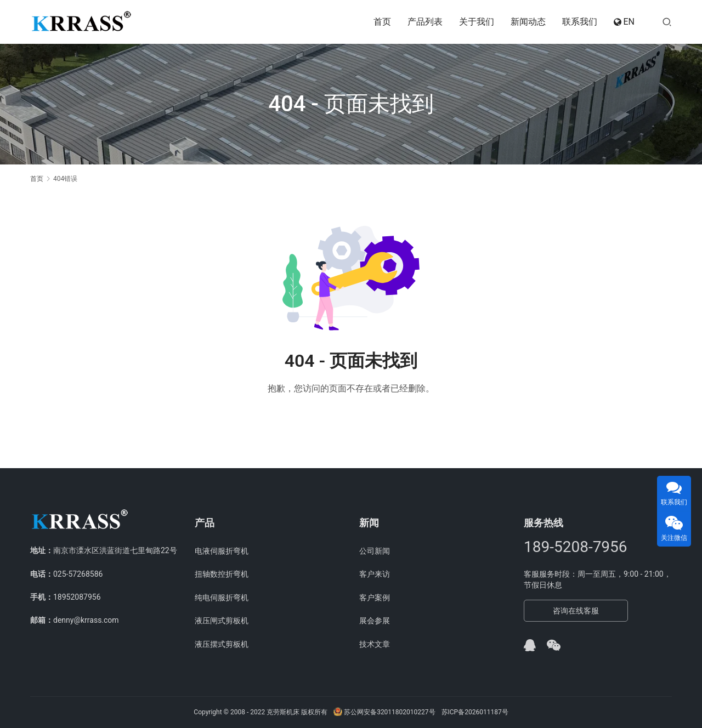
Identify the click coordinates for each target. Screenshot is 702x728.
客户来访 (375, 574)
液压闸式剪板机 (222, 621)
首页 (382, 22)
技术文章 (375, 644)
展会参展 (375, 621)
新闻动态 (528, 22)
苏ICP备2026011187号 (475, 712)
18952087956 (77, 597)
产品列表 (425, 22)
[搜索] (667, 22)
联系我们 (580, 22)
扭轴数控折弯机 (222, 574)
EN (624, 22)
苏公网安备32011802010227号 (384, 712)
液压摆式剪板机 (222, 644)
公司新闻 (375, 551)
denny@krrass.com (86, 620)
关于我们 (477, 22)
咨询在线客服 (576, 611)
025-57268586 (78, 574)
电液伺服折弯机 (222, 551)
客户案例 (375, 598)
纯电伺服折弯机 (222, 598)
